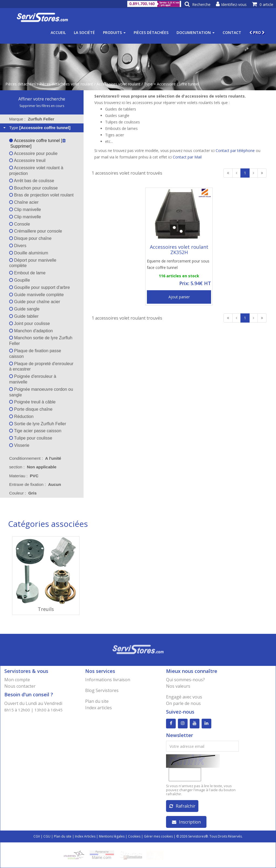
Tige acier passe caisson (35, 431)
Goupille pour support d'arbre (39, 287)
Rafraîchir (182, 806)
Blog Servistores (102, 690)
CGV (37, 836)
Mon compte (17, 680)
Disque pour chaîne (30, 238)
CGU (47, 836)
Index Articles (85, 836)
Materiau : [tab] (24, 476)
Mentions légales (112, 836)
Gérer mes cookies (158, 836)
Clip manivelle (25, 210)
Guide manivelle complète (37, 295)
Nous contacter (20, 686)
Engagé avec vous (184, 697)
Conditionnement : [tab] (35, 458)
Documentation (196, 32)
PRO (257, 32)
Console (20, 224)
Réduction (21, 416)
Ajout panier (179, 297)
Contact (232, 32)
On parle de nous (183, 703)
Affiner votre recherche (42, 99)
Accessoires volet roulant (118, 84)
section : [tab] (33, 467)
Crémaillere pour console (36, 231)
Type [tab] (36, 128)
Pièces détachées (151, 32)
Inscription (186, 822)
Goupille (20, 280)
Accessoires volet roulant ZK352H (179, 250)
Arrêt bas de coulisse (32, 181)
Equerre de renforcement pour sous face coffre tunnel (178, 264)
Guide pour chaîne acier (35, 302)
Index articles (99, 708)
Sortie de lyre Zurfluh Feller (38, 424)
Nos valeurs (178, 686)
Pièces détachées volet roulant (66, 84)
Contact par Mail (187, 157)
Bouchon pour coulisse (33, 188)
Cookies (134, 836)
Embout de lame (27, 273)
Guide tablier (24, 316)
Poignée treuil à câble (32, 402)
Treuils (46, 609)
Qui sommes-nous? (185, 680)
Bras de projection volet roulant (41, 195)
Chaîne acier (24, 202)
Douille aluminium (29, 253)
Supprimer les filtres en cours (42, 106)
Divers (18, 246)
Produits (114, 32)
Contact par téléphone (235, 151)
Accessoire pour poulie (33, 153)
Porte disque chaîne (31, 409)
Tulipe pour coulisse (31, 438)
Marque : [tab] (32, 119)
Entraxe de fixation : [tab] (35, 484)
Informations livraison (108, 680)
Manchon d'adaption (31, 331)
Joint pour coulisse (30, 324)
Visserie (19, 445)
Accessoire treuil (27, 160)
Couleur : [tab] (23, 493)
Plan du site (97, 701)
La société (84, 32)
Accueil (58, 32)
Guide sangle (24, 309)
